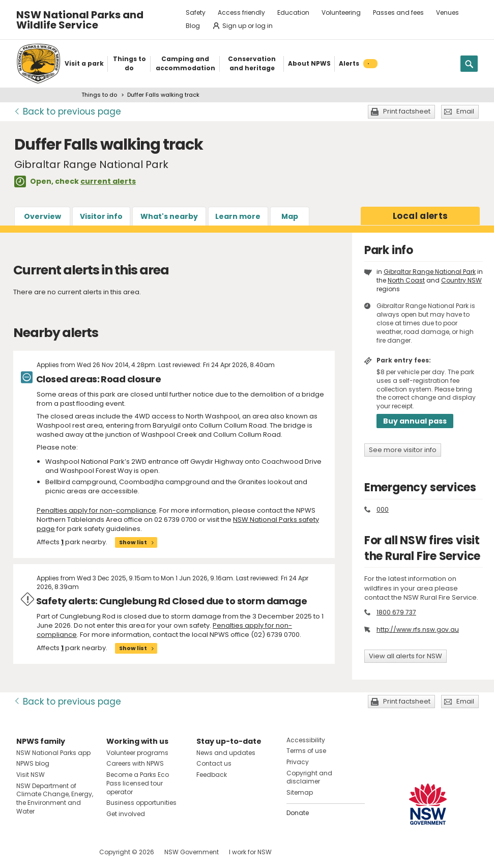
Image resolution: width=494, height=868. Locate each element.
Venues (447, 12)
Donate (298, 813)
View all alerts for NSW (405, 656)
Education (293, 12)
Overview (42, 216)
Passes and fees (398, 12)
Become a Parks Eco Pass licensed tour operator (138, 783)
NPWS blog (33, 763)
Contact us (214, 763)
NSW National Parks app (53, 753)
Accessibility (306, 740)
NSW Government (192, 852)
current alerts (108, 181)
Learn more (238, 216)
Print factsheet (407, 111)
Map (290, 216)
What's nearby (169, 216)
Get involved (126, 814)
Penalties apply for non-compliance (96, 510)
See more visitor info (403, 450)
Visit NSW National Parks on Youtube (69, 852)
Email (465, 111)
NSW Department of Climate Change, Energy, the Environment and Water (55, 799)
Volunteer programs (137, 753)
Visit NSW (31, 775)
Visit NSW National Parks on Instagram (48, 852)
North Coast (406, 280)
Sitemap (300, 792)
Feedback (212, 775)
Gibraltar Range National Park (430, 272)
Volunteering (341, 12)
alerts (420, 216)
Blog (193, 26)
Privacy (298, 762)
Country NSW (461, 280)
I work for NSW (250, 852)
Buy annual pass (415, 421)
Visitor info (101, 216)
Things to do (99, 95)
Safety (196, 12)
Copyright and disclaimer (309, 777)
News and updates (226, 753)
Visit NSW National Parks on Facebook (26, 852)
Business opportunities (141, 803)
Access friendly (241, 12)
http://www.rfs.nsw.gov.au (418, 629)
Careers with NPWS (135, 763)
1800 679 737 (396, 612)
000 (383, 509)
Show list (133, 542)
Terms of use (306, 751)
